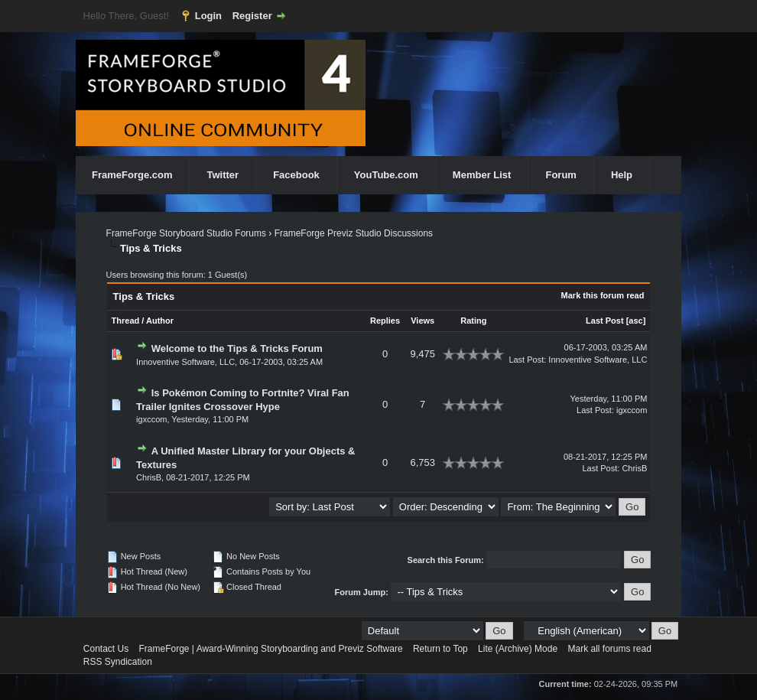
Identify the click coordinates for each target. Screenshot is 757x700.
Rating (473, 321)
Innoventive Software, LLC (185, 362)
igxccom (151, 419)
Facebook (296, 175)
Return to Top (440, 649)
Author (160, 321)
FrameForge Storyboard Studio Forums (186, 233)
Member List (482, 175)
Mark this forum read (603, 295)
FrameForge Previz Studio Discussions (354, 233)
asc (635, 321)
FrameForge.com (132, 175)
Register (252, 16)
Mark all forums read (609, 649)
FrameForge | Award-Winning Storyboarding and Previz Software (271, 649)
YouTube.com (386, 175)
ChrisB (149, 477)
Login (208, 16)
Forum (560, 175)
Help (622, 175)
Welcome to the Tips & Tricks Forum (237, 348)
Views (422, 321)
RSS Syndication (118, 662)
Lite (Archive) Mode (518, 649)
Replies (385, 321)
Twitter (223, 175)
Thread (126, 321)
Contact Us (106, 649)
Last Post (605, 321)
